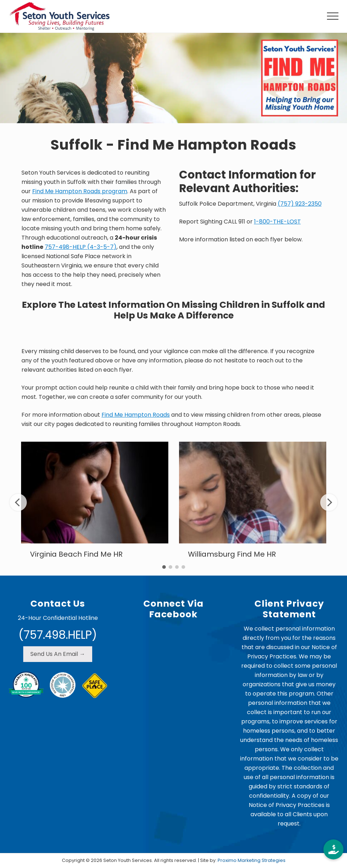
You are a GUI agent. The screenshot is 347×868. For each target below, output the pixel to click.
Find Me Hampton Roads (136, 415)
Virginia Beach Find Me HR (76, 554)
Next (329, 502)
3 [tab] (177, 567)
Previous (18, 502)
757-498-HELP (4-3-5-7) (81, 247)
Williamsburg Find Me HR (232, 554)
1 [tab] (164, 567)
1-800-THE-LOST (277, 222)
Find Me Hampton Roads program (80, 191)
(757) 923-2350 (300, 204)
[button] (333, 16)
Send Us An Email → (58, 654)
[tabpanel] (95, 502)
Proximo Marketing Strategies (252, 860)
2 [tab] (170, 567)
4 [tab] (183, 567)
